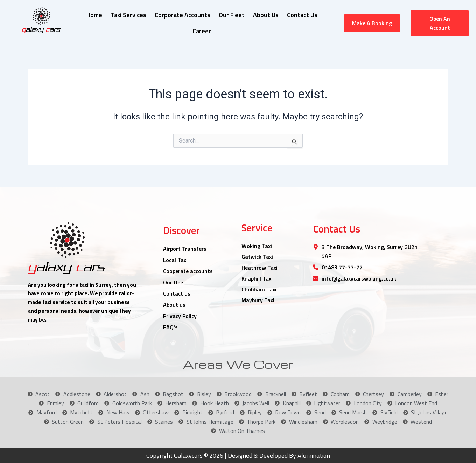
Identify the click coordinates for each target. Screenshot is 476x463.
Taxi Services (128, 15)
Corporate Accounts (183, 15)
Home (94, 15)
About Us (266, 15)
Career (202, 31)
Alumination (313, 455)
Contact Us (302, 15)
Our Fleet (232, 15)
